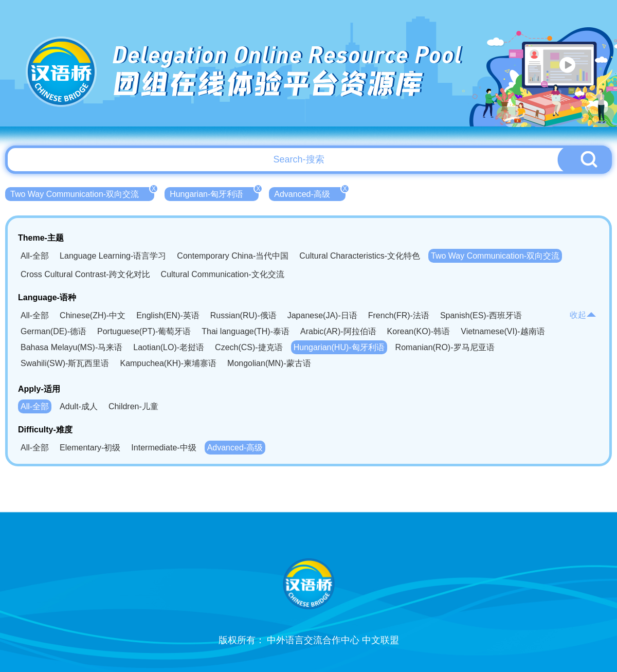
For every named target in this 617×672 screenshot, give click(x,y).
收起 (583, 315)
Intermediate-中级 (164, 448)
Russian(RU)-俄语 (243, 315)
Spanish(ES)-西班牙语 (481, 315)
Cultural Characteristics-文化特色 (360, 256)
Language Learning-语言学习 (113, 256)
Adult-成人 (79, 406)
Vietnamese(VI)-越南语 (503, 331)
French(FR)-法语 (399, 315)
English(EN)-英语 (168, 315)
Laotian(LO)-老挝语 (169, 347)
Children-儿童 (133, 406)
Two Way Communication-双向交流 (82, 193)
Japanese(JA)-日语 (322, 315)
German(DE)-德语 (53, 331)
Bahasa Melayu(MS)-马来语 (71, 347)
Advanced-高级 (310, 193)
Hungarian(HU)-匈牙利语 (339, 347)
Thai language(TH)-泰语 (246, 331)
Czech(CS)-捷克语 (249, 347)
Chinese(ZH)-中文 (93, 315)
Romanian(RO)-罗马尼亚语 (445, 347)
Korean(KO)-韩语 (419, 331)
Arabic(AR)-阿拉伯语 (338, 331)
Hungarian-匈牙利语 (214, 193)
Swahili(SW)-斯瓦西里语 (65, 363)
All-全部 (35, 256)
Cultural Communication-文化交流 (223, 274)
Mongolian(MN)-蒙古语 (269, 363)
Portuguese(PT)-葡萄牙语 (144, 331)
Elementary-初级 (90, 448)
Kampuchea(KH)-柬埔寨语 (168, 363)
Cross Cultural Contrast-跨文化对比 (85, 274)
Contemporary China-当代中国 (233, 256)
